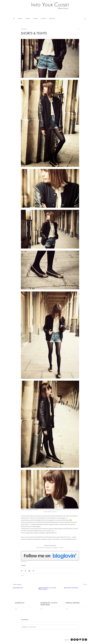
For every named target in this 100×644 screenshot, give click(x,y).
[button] (85, 19)
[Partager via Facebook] (22, 571)
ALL (14, 19)
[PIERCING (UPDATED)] (76, 594)
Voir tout (85, 584)
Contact (67, 640)
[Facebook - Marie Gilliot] (77, 640)
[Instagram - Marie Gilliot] (72, 640)
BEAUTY (20, 19)
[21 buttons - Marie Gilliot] (75, 640)
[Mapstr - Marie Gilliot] (80, 640)
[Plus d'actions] (78, 29)
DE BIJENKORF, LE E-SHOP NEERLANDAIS (49, 604)
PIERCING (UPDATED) (73, 603)
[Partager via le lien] (33, 571)
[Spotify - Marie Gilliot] (83, 640)
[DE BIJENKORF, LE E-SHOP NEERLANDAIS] (50, 594)
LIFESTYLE (44, 19)
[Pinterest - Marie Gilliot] (86, 640)
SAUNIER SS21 (20, 603)
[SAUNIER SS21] (24, 594)
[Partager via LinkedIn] (29, 571)
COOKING (28, 19)
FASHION (35, 19)
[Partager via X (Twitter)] (26, 571)
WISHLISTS (52, 19)
